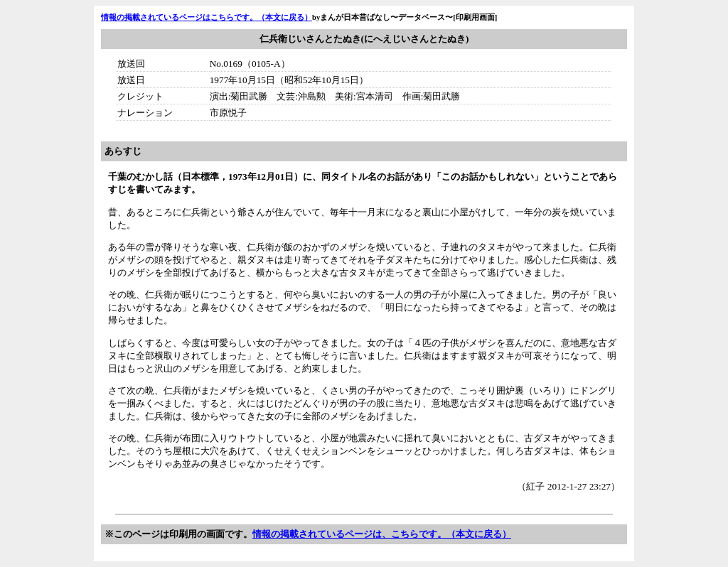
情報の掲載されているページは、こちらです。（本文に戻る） (382, 534)
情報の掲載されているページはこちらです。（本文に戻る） (207, 17)
